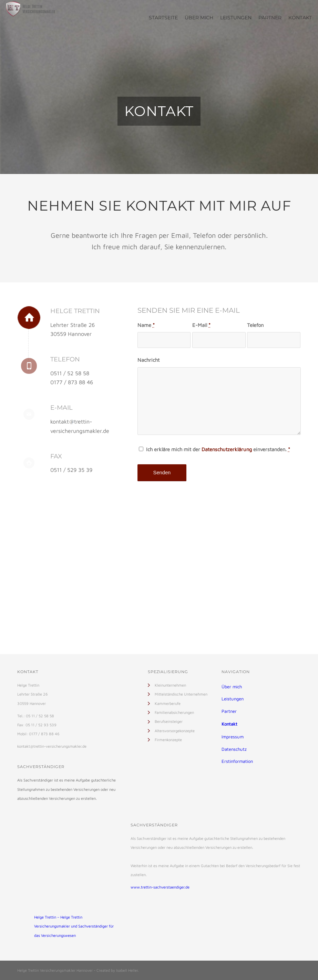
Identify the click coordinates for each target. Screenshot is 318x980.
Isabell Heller (127, 970)
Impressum (233, 737)
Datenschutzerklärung (227, 449)
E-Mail (201, 325)
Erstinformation (237, 761)
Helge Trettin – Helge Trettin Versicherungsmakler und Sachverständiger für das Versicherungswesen (74, 926)
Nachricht (148, 360)
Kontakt (229, 724)
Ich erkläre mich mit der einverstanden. (218, 449)
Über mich (232, 687)
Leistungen (233, 699)
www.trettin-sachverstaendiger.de (160, 887)
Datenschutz (234, 749)
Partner (229, 711)
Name (146, 325)
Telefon (255, 325)
